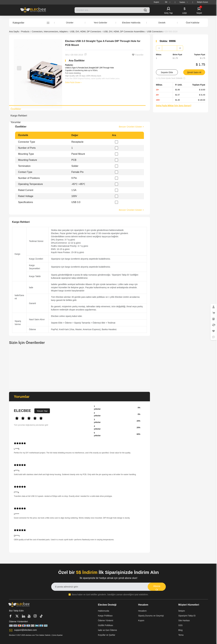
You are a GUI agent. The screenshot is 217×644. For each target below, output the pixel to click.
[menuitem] (156, 2)
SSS (180, 625)
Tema (181, 635)
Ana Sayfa (14, 32)
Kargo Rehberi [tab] (19, 116)
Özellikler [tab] (16, 109)
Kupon (141, 620)
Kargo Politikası (105, 616)
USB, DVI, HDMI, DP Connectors (86, 32)
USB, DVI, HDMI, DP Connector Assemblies (124, 32)
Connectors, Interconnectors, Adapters (50, 32)
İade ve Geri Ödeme (107, 630)
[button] (168, 11)
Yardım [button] (184, 2)
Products (25, 32)
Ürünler (70, 23)
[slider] (51, 418)
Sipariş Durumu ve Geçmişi (151, 616)
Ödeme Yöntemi (106, 620)
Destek (162, 23)
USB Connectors (155, 32)
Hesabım (142, 611)
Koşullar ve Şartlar (107, 635)
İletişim (182, 611)
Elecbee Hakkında (131, 23)
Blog (180, 630)
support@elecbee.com (25, 630)
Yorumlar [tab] (16, 122)
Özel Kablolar (193, 23)
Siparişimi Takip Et (187, 616)
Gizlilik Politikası (105, 625)
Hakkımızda (104, 611)
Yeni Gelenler (101, 23)
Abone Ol (157, 588)
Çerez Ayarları (58, 635)
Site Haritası (184, 620)
